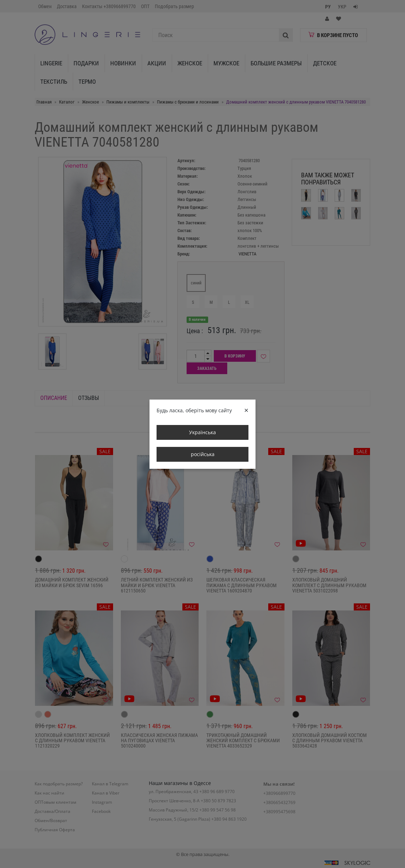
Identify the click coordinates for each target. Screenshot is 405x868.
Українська (202, 432)
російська (203, 454)
